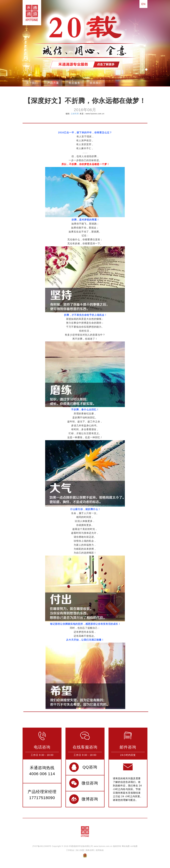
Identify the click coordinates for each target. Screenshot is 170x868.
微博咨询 (90, 799)
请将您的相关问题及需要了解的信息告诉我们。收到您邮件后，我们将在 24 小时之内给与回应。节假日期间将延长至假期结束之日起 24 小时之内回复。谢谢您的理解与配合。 (128, 789)
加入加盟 (80, 850)
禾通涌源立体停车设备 (31, 13)
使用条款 (100, 850)
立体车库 (75, 114)
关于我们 (32, 83)
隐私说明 (90, 850)
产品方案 (53, 83)
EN (143, 4)
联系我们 (96, 83)
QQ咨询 (90, 767)
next (145, 42)
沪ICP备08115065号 (42, 846)
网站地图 (126, 846)
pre (25, 42)
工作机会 (70, 850)
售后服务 (74, 83)
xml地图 (134, 846)
